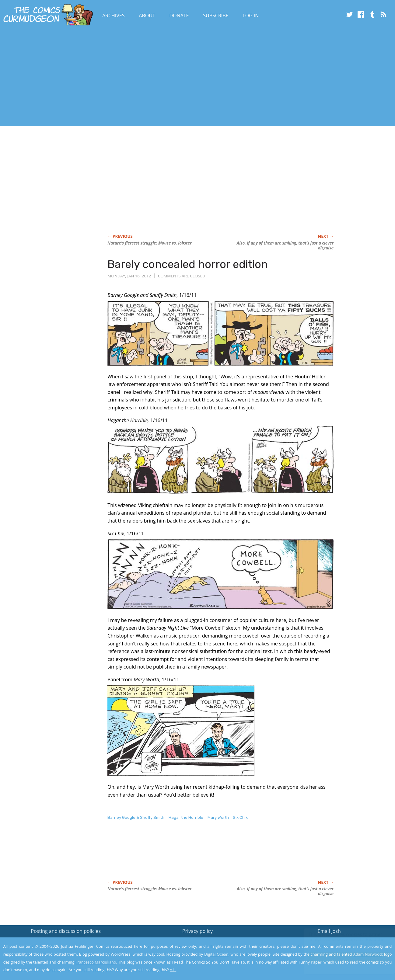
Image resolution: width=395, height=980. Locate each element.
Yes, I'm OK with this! (343, 957)
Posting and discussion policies (66, 931)
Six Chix (240, 817)
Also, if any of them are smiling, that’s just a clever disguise (285, 245)
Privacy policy (197, 931)
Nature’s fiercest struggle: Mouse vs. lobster (149, 243)
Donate (179, 16)
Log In (251, 16)
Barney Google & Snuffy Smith (136, 817)
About (147, 16)
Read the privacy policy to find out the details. (341, 942)
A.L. (173, 970)
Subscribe (216, 16)
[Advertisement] (111, 77)
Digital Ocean (216, 954)
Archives (114, 16)
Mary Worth (218, 817)
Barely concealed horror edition (188, 264)
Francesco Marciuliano (96, 962)
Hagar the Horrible (186, 817)
